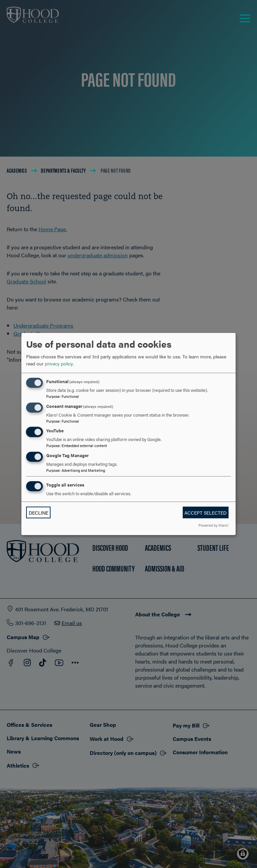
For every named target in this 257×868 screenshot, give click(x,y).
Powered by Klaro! (213, 525)
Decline (38, 513)
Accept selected (205, 513)
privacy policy (59, 363)
